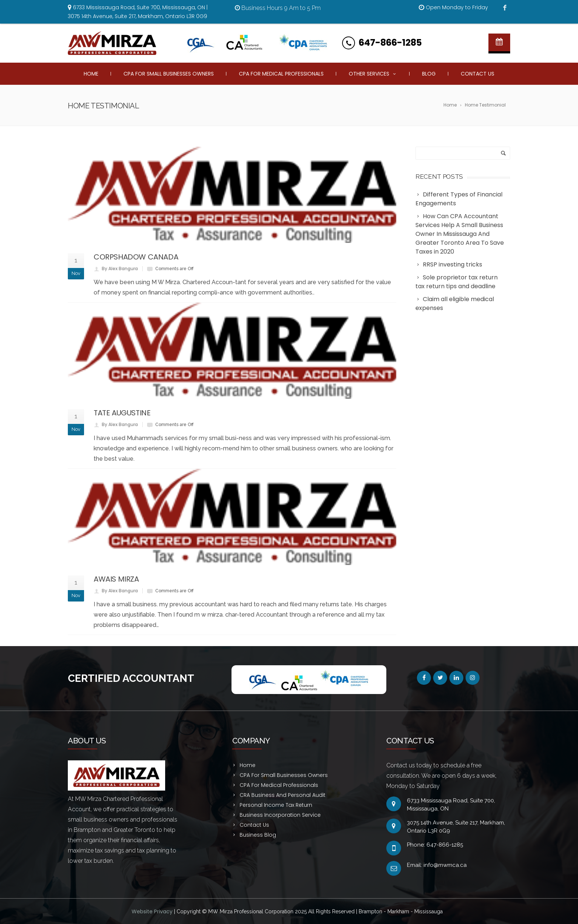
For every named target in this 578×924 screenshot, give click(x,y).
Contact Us (478, 74)
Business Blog (258, 835)
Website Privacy (153, 911)
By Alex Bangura (120, 269)
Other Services (373, 74)
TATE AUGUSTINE (122, 413)
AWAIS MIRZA (116, 579)
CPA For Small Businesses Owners (169, 74)
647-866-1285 (390, 43)
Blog (429, 74)
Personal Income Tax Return (276, 805)
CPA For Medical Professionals (281, 74)
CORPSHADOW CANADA (136, 257)
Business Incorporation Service (280, 815)
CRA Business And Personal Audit (283, 795)
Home (91, 74)
